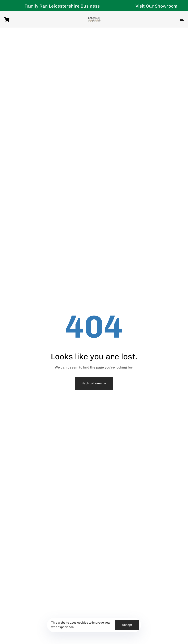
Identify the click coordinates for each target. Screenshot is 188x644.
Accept (127, 625)
